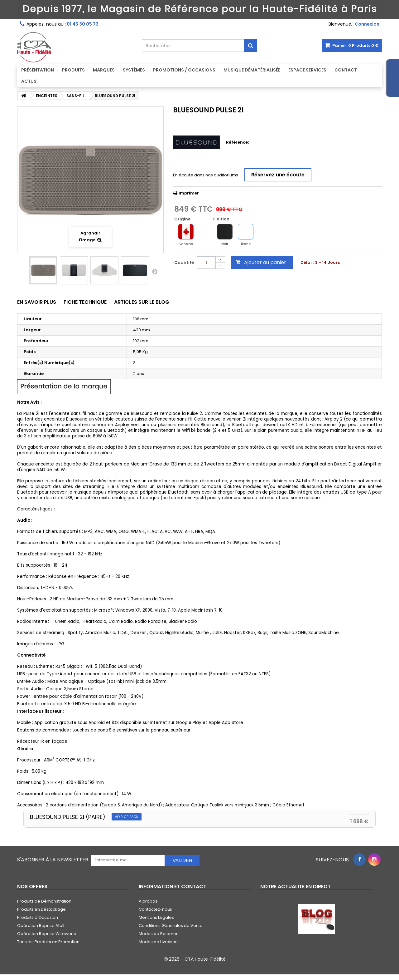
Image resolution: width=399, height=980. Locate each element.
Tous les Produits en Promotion (48, 942)
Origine (183, 219)
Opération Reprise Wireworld (47, 934)
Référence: (237, 142)
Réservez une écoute (278, 175)
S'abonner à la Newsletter (53, 860)
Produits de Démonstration (44, 901)
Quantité (184, 262)
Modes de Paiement (159, 934)
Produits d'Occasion (38, 917)
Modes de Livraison (158, 942)
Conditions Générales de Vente (171, 926)
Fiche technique (85, 302)
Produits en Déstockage (41, 909)
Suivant (155, 271)
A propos (148, 901)
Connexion (367, 24)
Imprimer (189, 193)
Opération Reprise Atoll (41, 926)
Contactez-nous (155, 909)
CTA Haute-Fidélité (205, 959)
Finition (222, 219)
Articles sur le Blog (142, 302)
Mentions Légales (156, 917)
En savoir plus (37, 302)
